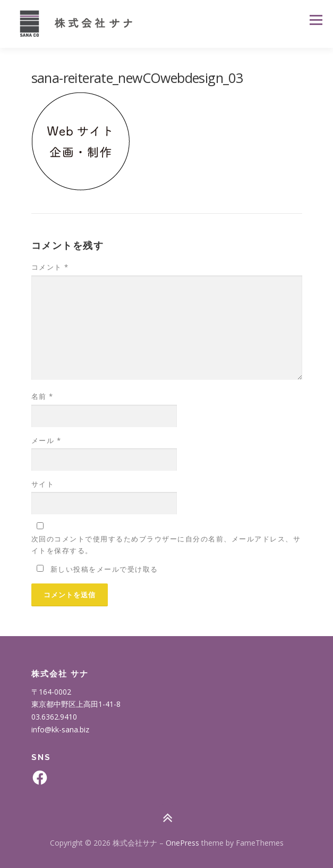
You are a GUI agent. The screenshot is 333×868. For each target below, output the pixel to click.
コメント (50, 267)
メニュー (316, 20)
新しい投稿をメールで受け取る (104, 569)
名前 (42, 396)
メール (46, 440)
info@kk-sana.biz (60, 729)
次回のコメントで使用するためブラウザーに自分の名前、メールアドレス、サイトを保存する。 (166, 545)
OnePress (182, 843)
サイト (43, 484)
